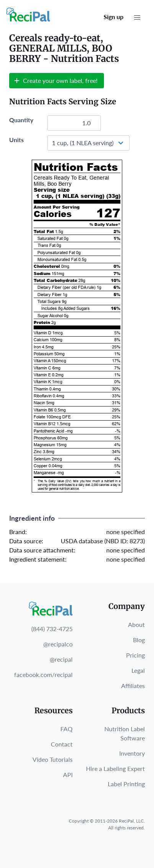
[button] (137, 18)
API (68, 775)
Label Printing (126, 784)
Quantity (21, 120)
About (136, 624)
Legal (138, 670)
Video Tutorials (53, 759)
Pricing (135, 655)
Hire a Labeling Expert (115, 768)
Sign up (113, 17)
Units (16, 140)
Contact (62, 744)
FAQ (66, 729)
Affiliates (133, 686)
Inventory (132, 753)
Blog (139, 640)
